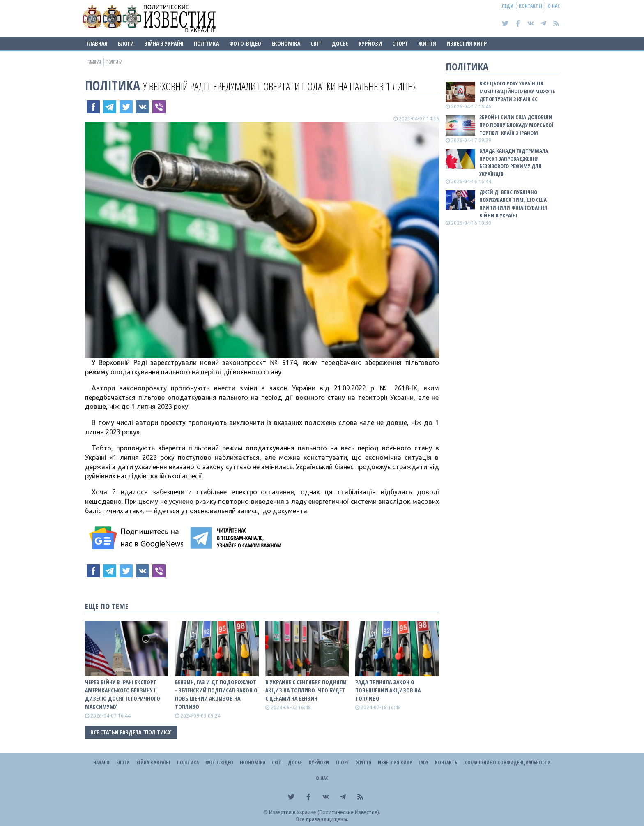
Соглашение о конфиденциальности (508, 763)
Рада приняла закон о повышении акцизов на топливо (388, 690)
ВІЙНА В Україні (164, 43)
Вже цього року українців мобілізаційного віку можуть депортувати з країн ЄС (517, 91)
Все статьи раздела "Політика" (131, 732)
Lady (423, 763)
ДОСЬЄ (340, 43)
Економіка (286, 43)
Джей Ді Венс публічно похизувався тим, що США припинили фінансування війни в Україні (513, 204)
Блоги (126, 43)
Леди (508, 6)
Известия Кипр (467, 43)
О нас (554, 6)
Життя (427, 43)
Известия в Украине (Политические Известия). (325, 812)
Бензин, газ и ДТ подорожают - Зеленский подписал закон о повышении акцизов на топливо (216, 694)
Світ (316, 43)
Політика (206, 43)
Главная (97, 43)
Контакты (530, 6)
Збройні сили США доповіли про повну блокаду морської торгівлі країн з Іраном (516, 125)
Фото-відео (245, 43)
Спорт (400, 43)
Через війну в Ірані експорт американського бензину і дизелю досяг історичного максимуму (123, 694)
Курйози (370, 43)
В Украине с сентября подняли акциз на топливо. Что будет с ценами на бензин (306, 690)
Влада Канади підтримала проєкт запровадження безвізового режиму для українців (514, 163)
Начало (101, 763)
